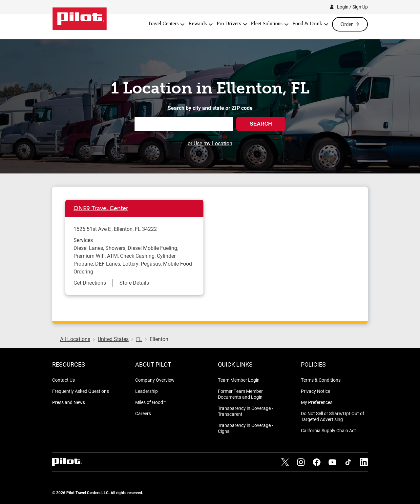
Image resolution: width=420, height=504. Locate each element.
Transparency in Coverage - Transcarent (245, 411)
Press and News (69, 402)
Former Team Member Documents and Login (240, 394)
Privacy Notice (315, 391)
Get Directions (90, 282)
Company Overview (155, 380)
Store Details (134, 282)
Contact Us (63, 380)
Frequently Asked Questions (81, 391)
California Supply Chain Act (328, 430)
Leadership (147, 391)
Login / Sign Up (352, 7)
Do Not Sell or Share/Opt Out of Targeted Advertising (333, 416)
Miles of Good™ (151, 402)
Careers (143, 413)
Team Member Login (239, 380)
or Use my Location (210, 143)
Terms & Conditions (321, 380)
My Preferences (317, 402)
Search (261, 124)
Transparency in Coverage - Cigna (245, 428)
